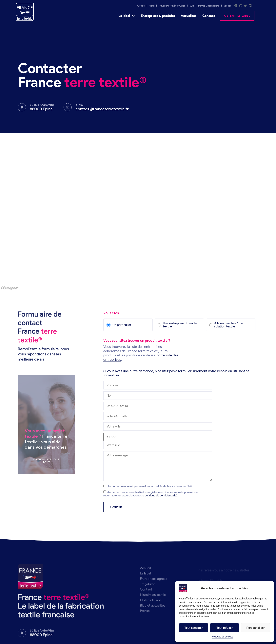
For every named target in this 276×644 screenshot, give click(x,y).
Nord (152, 6)
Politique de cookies (222, 637)
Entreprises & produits (158, 16)
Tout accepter (193, 628)
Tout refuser (225, 628)
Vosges (227, 6)
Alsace (141, 6)
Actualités (189, 16)
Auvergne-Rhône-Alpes (172, 6)
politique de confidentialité (161, 496)
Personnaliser (256, 628)
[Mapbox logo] (10, 288)
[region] (138, 212)
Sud (192, 6)
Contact (209, 16)
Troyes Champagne (209, 6)
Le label (127, 16)
